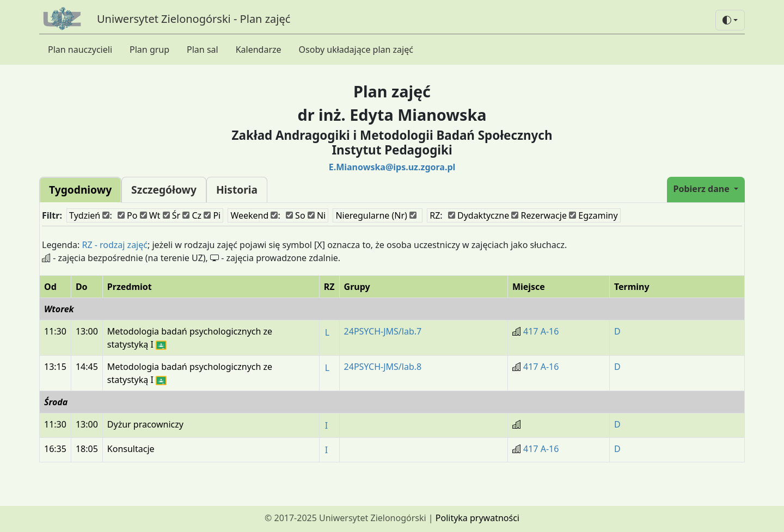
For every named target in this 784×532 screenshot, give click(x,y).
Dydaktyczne (479, 215)
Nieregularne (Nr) (376, 215)
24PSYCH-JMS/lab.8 (383, 367)
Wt (150, 215)
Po (128, 215)
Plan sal (203, 50)
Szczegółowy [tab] (164, 190)
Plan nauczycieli (80, 50)
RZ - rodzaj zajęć (115, 245)
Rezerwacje (539, 215)
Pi (212, 215)
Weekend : (255, 215)
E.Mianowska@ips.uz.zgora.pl (392, 167)
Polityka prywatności (477, 518)
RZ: (436, 215)
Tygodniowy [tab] (80, 190)
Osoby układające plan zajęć (356, 50)
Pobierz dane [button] (703, 189)
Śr (172, 215)
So (296, 215)
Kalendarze (259, 50)
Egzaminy (593, 215)
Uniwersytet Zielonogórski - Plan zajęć (194, 19)
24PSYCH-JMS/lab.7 (383, 331)
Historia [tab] (237, 190)
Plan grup (149, 50)
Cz (192, 215)
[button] (730, 20)
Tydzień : (91, 215)
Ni (317, 215)
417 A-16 (541, 331)
